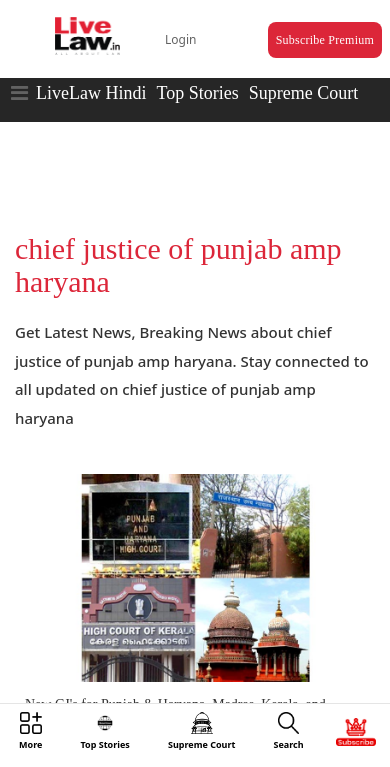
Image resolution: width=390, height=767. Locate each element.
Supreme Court (304, 93)
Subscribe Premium (325, 40)
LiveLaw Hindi (91, 93)
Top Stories (197, 93)
